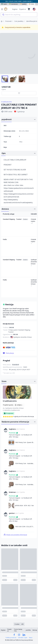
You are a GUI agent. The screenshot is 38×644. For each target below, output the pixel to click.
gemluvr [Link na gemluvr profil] (12, 513)
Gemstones (13, 4)
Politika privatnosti (11, 638)
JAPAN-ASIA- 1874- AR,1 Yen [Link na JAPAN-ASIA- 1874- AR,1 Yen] (24, 506)
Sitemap (35, 630)
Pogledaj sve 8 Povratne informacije (18, 417)
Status (31, 638)
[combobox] (19, 15)
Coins (31, 4)
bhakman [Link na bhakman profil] (12, 492)
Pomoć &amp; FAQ (18, 630)
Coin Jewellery (19, 21)
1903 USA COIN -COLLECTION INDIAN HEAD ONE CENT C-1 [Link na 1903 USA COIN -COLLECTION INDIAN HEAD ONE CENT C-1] (25, 527)
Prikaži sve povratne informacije (15, 535)
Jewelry (23, 4)
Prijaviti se (22, 9)
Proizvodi (8, 21)
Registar (15, 9)
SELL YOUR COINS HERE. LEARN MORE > (19, 1)
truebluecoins (6, 102)
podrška (28, 630)
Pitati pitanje (8, 353)
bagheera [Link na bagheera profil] (12, 429)
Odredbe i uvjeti (23, 638)
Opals (4, 4)
